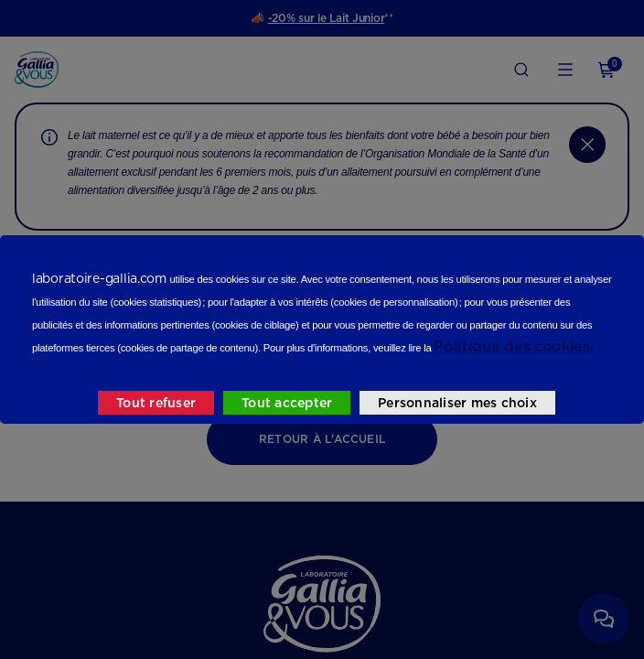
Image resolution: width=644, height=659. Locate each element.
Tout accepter (287, 403)
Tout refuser (156, 403)
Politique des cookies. (513, 346)
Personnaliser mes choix (457, 403)
